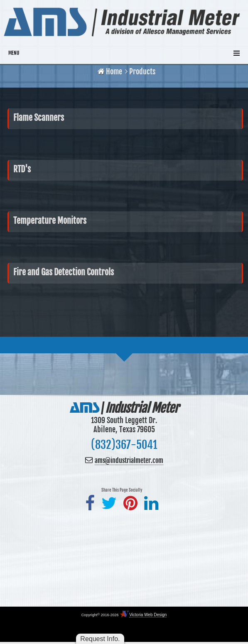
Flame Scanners (39, 118)
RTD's (22, 169)
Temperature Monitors (50, 221)
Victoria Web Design (148, 615)
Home (110, 71)
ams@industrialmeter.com (129, 460)
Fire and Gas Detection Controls (64, 272)
